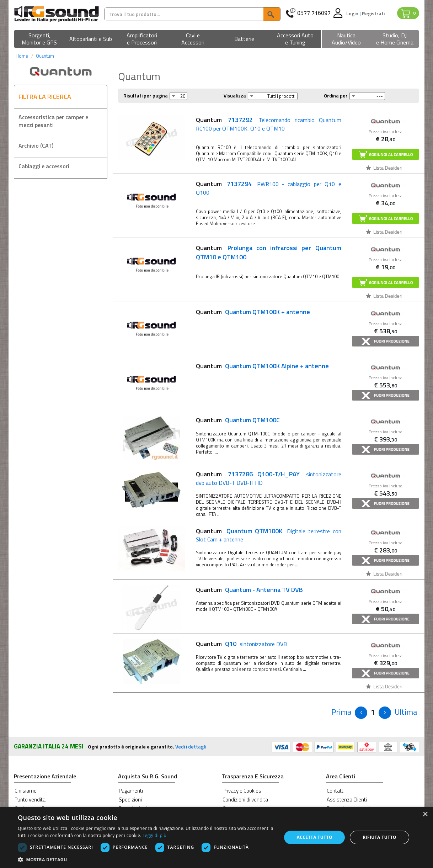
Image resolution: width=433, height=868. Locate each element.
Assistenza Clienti (347, 800)
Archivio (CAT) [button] (36, 145)
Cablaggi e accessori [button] (44, 166)
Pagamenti (131, 791)
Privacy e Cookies (242, 791)
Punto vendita (30, 800)
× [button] (425, 814)
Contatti (336, 791)
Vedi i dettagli (191, 747)
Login (353, 13)
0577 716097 (314, 13)
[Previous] (341, 712)
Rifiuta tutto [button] (379, 837)
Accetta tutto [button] (315, 837)
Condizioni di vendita (245, 800)
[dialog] (216, 837)
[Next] (385, 713)
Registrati (373, 13)
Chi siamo (26, 791)
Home (22, 56)
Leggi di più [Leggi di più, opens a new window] (154, 835)
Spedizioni (130, 800)
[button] (39, 39)
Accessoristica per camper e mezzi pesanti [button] (53, 121)
